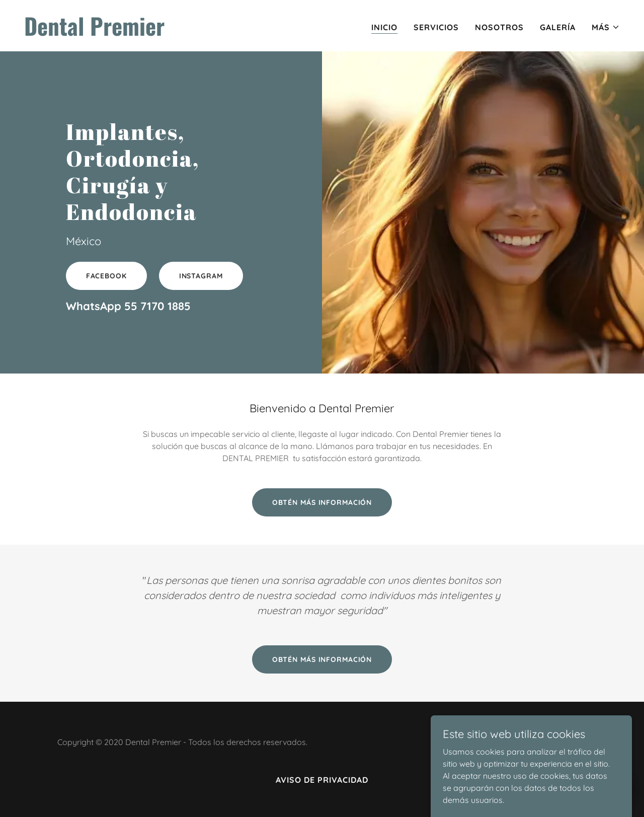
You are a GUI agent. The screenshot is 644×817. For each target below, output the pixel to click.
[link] (169, 33)
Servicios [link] (436, 27)
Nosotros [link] (499, 27)
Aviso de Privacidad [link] (322, 780)
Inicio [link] (384, 27)
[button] (606, 27)
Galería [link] (558, 27)
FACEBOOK (106, 276)
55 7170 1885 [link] (157, 306)
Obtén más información (322, 502)
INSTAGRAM (201, 276)
